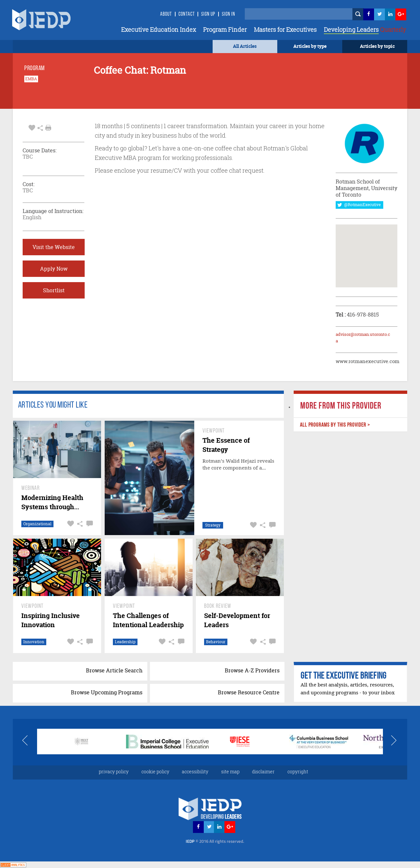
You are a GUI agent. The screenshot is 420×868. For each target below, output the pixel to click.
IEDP (215, 841)
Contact (187, 14)
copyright (298, 772)
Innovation (34, 642)
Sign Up (208, 14)
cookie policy (155, 772)
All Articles (245, 46)
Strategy (213, 525)
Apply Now (54, 269)
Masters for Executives (285, 29)
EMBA (31, 79)
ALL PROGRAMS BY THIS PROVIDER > (335, 425)
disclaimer (263, 772)
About (166, 14)
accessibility (195, 772)
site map (230, 772)
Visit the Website (54, 247)
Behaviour (216, 642)
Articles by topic (377, 46)
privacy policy (114, 772)
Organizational (37, 524)
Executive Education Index (158, 29)
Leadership (125, 642)
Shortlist (54, 290)
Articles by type (310, 46)
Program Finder (225, 29)
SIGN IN (229, 14)
